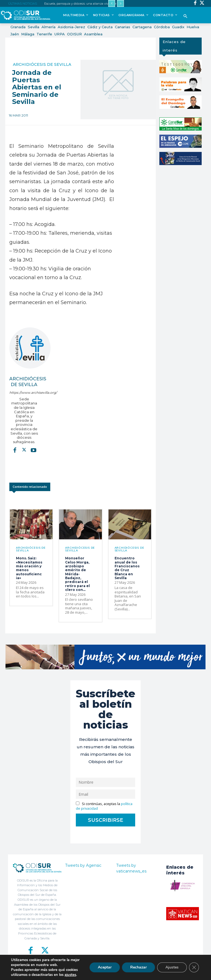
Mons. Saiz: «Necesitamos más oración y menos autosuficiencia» (29, 568)
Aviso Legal (151, 972)
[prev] (112, 3)
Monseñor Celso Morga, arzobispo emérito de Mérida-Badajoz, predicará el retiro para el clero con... (77, 574)
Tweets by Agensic (83, 865)
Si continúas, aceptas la (104, 806)
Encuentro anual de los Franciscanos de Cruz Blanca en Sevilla (127, 568)
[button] (185, 17)
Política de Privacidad (126, 972)
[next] (120, 3)
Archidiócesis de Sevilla (42, 64)
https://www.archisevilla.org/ (24, 393)
